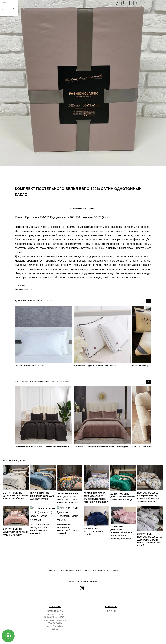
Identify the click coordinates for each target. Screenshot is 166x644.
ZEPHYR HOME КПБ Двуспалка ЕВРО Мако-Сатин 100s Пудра (16, 532)
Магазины (111, 611)
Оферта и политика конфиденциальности (55, 616)
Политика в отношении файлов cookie (55, 622)
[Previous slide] (142, 301)
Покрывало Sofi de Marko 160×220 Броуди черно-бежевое (43, 446)
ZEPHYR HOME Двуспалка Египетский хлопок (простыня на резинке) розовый (121, 533)
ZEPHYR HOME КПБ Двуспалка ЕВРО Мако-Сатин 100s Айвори (16, 496)
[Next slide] (149, 301)
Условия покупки (55, 611)
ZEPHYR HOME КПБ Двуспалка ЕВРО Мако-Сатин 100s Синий (43, 496)
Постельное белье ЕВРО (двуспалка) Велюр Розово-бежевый (41, 539)
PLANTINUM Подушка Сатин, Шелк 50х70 (95, 366)
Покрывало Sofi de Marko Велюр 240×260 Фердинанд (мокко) (102, 446)
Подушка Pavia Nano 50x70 (29, 366)
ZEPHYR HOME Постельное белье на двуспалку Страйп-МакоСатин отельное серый (149, 540)
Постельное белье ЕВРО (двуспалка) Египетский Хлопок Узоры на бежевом (68, 498)
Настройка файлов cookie (55, 628)
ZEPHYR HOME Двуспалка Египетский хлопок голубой (68, 535)
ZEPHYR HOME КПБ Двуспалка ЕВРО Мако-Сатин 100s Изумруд (123, 497)
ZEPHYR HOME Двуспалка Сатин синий (93, 532)
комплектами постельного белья (97, 227)
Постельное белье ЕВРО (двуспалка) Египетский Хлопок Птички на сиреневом (96, 498)
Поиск (1, 8)
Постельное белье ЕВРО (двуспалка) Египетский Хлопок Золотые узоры (148, 497)
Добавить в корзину (83, 208)
